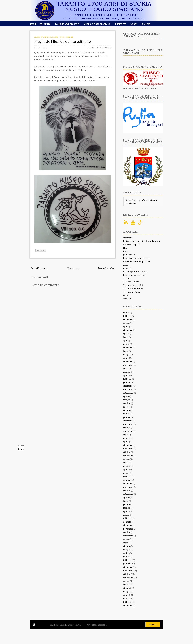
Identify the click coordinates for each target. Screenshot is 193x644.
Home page (73, 268)
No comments (67, 37)
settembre (128, 393)
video (126, 295)
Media (134, 24)
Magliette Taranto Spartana (136, 261)
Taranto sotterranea (133, 288)
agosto (126, 323)
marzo (126, 313)
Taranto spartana (131, 292)
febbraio (127, 316)
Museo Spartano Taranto (46, 37)
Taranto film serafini (133, 285)
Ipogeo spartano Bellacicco (136, 258)
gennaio (127, 382)
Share (21, 449)
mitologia (128, 268)
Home (33, 24)
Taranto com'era (131, 282)
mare (126, 265)
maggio (127, 354)
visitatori (127, 299)
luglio (126, 337)
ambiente (128, 238)
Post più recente (39, 268)
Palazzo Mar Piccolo (67, 24)
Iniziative (120, 24)
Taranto (127, 278)
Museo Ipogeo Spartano (97, 24)
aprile (126, 327)
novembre (128, 365)
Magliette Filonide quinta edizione (62, 41)
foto (125, 251)
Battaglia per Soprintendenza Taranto (141, 241)
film (125, 248)
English (146, 24)
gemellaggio (129, 255)
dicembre (128, 320)
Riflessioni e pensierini (134, 275)
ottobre (127, 403)
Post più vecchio (106, 268)
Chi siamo (45, 24)
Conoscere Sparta (132, 245)
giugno (126, 410)
